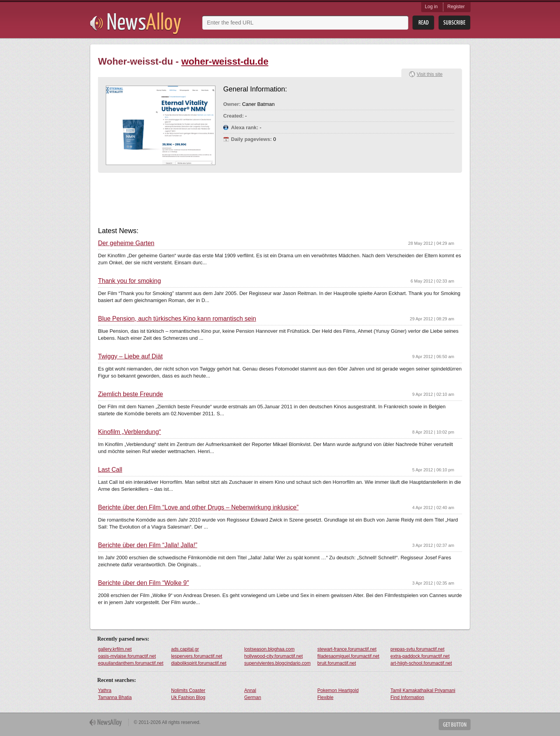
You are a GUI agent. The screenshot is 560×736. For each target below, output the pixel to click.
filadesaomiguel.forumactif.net (348, 656)
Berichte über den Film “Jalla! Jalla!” (148, 545)
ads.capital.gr (185, 649)
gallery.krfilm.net (115, 649)
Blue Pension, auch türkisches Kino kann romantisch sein (177, 319)
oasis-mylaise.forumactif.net (127, 656)
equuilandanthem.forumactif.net (131, 663)
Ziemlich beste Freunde (130, 394)
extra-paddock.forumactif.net (420, 656)
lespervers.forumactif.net (197, 656)
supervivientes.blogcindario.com (277, 663)
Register (456, 7)
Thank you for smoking (129, 281)
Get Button (455, 725)
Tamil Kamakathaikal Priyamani (423, 690)
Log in (431, 7)
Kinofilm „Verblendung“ (129, 432)
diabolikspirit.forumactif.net (199, 663)
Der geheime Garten (126, 243)
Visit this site (430, 74)
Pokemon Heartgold (338, 690)
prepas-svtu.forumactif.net (417, 649)
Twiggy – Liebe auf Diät (130, 357)
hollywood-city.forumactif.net (274, 656)
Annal (250, 690)
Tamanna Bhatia (115, 697)
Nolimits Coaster (188, 690)
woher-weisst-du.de (225, 61)
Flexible (325, 697)
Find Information (407, 697)
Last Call (110, 470)
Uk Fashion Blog (188, 697)
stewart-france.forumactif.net (347, 649)
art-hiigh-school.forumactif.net (421, 663)
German (253, 697)
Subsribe (454, 23)
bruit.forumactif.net (337, 663)
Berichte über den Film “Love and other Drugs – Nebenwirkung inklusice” (198, 508)
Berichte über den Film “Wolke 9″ (143, 583)
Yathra (105, 690)
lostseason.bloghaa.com (269, 649)
